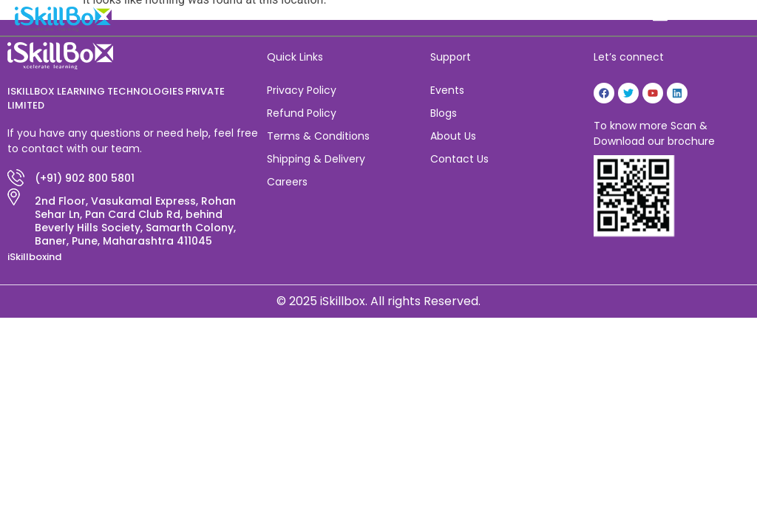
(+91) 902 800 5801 (85, 178)
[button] (661, 16)
